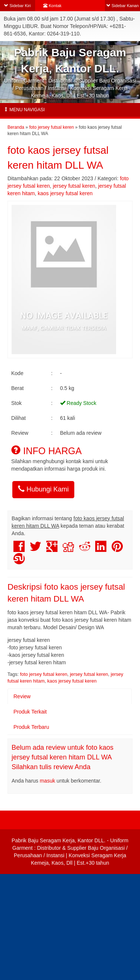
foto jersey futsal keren (52, 127)
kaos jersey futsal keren (65, 193)
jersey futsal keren (74, 186)
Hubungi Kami (43, 489)
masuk (48, 781)
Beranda (16, 127)
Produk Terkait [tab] (30, 712)
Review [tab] (22, 696)
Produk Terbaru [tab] (31, 727)
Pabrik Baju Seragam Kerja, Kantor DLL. (58, 840)
